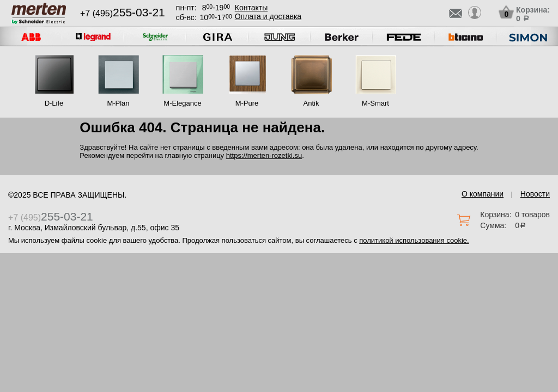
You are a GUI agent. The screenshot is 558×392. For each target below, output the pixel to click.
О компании (483, 194)
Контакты (251, 8)
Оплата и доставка (268, 16)
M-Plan (118, 103)
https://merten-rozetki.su (264, 155)
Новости (535, 194)
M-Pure (247, 103)
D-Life (54, 103)
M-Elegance (182, 103)
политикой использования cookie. (414, 240)
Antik (311, 103)
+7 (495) (123, 13)
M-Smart (375, 103)
